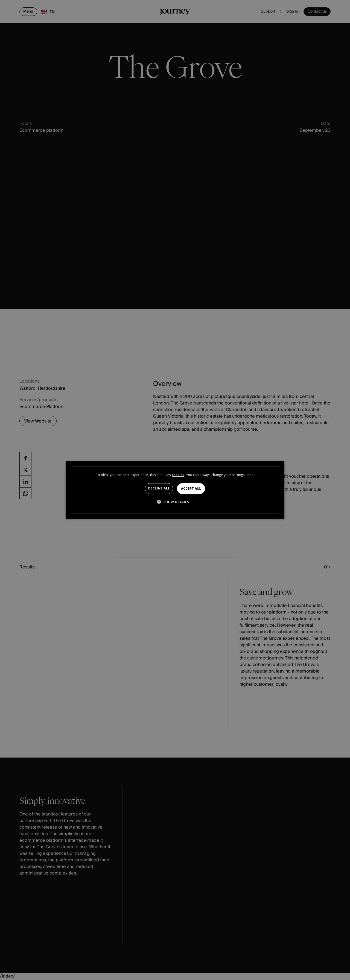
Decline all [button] (159, 488)
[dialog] (175, 490)
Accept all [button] (191, 488)
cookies (178, 475)
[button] (175, 502)
